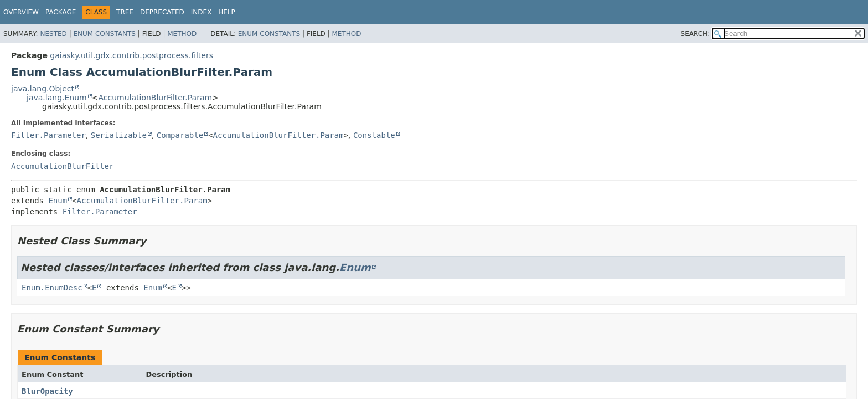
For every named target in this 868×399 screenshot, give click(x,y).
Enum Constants (104, 34)
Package (61, 12)
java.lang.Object (43, 89)
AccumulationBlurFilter (62, 166)
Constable (374, 135)
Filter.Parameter (48, 135)
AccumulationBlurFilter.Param (155, 98)
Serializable (119, 135)
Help (227, 12)
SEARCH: (696, 34)
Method (182, 34)
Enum (58, 201)
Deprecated (162, 12)
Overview (21, 12)
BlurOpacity (47, 391)
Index (201, 12)
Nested (53, 34)
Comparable (180, 135)
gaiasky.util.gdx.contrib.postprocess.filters (131, 55)
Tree (125, 12)
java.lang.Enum (57, 98)
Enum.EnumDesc (52, 288)
